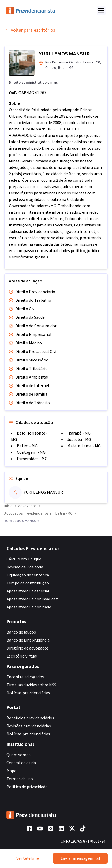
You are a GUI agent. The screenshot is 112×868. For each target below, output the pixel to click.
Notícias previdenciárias (28, 693)
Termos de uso (20, 779)
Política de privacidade (27, 787)
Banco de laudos (21, 632)
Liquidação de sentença (28, 575)
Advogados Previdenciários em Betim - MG (38, 513)
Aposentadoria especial (28, 591)
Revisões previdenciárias (29, 726)
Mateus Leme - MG (84, 446)
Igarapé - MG (79, 433)
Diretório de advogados (28, 648)
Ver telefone (28, 858)
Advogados (27, 506)
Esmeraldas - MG (32, 459)
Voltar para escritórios (30, 30)
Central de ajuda (21, 763)
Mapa (11, 771)
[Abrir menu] (101, 11)
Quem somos (18, 755)
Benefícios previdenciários (30, 718)
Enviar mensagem (80, 858)
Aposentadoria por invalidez (32, 599)
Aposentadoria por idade (29, 607)
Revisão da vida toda (25, 567)
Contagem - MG (31, 452)
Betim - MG (27, 446)
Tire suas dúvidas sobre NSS (31, 685)
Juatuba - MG (79, 440)
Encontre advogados (25, 677)
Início (8, 506)
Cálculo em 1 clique (24, 559)
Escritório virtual (22, 656)
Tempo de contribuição (28, 583)
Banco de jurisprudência (28, 640)
